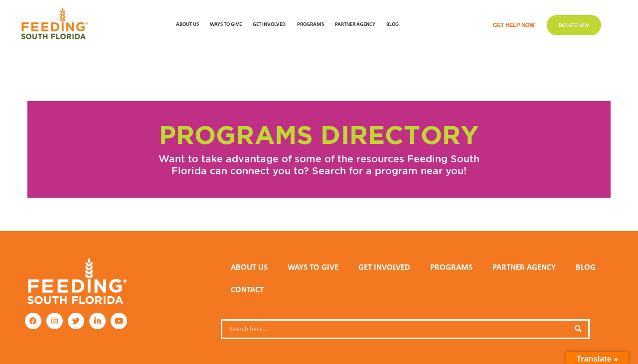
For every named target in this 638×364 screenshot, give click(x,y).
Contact (247, 289)
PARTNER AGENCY (524, 267)
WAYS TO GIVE (226, 24)
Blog (393, 24)
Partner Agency (355, 24)
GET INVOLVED (269, 24)
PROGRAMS (311, 24)
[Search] (578, 329)
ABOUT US (187, 24)
